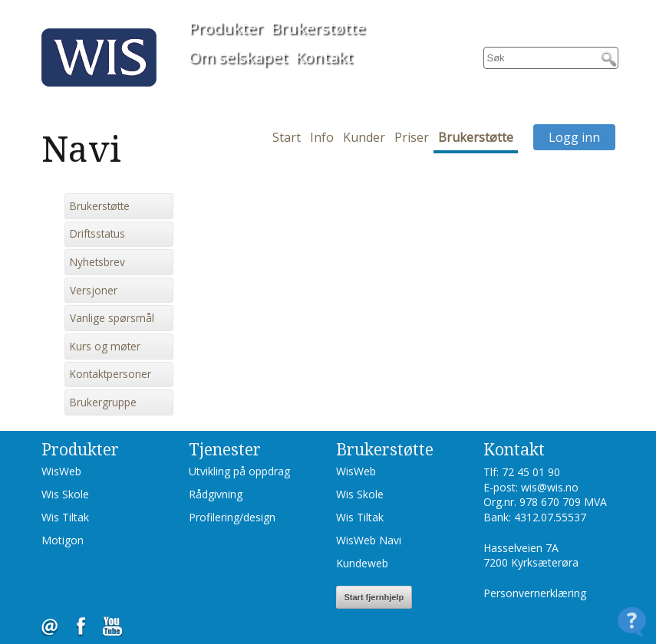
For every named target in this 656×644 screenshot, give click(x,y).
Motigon (63, 540)
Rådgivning (216, 494)
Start (287, 137)
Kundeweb (362, 563)
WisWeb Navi (369, 540)
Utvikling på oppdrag (239, 471)
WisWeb (61, 471)
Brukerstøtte (318, 28)
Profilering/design (232, 517)
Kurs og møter (105, 347)
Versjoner (94, 291)
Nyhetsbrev (97, 262)
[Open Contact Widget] (632, 621)
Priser (412, 137)
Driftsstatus (97, 234)
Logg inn (574, 137)
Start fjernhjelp (374, 597)
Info (322, 137)
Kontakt (324, 57)
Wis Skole (65, 494)
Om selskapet (238, 57)
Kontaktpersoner (110, 374)
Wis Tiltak (65, 517)
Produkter (226, 28)
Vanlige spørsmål (112, 318)
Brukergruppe (103, 402)
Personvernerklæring (535, 593)
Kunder (364, 137)
